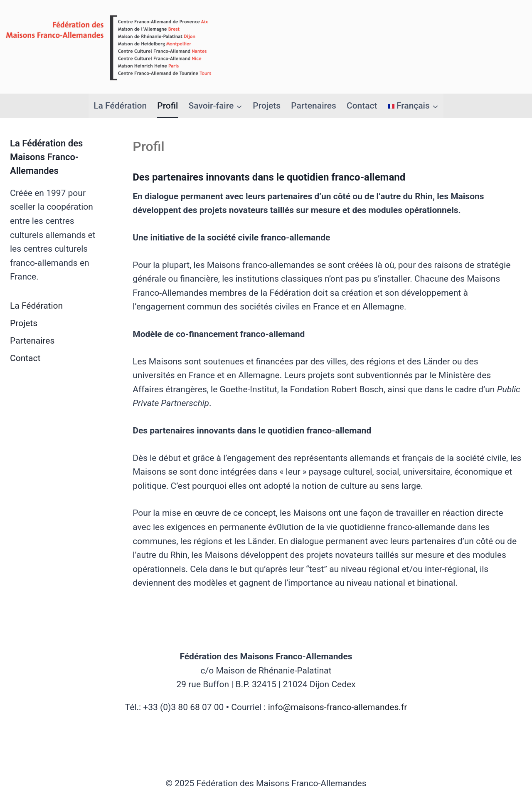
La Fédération (120, 106)
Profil (167, 106)
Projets (267, 106)
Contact (362, 106)
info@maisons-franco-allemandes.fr (338, 707)
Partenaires (313, 106)
